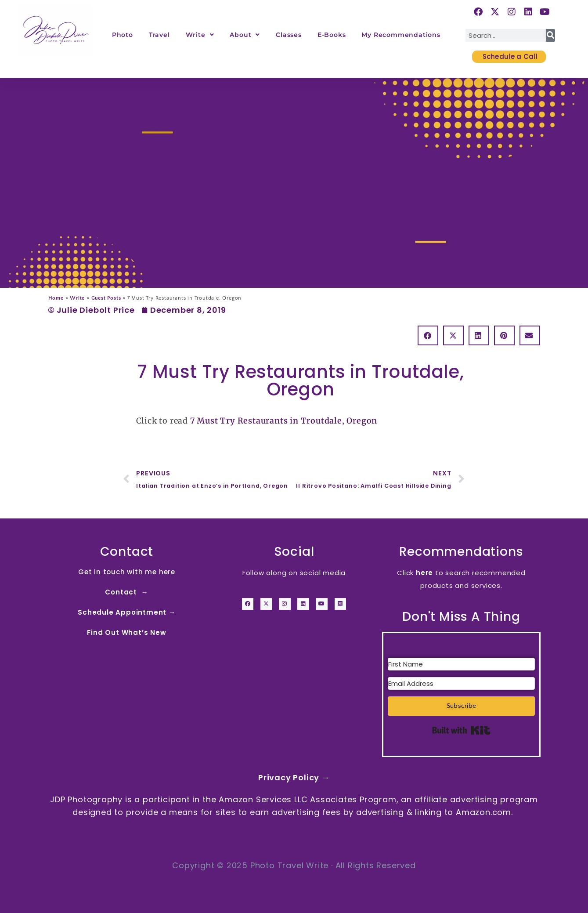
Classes (289, 35)
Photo (123, 35)
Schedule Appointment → (127, 612)
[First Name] (461, 664)
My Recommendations (401, 35)
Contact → (126, 592)
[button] (428, 335)
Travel (159, 35)
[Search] (551, 35)
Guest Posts (106, 298)
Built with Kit (461, 730)
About (245, 35)
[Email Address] (461, 683)
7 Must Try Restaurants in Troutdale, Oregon (284, 421)
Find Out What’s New (126, 632)
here (424, 573)
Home (56, 298)
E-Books (332, 35)
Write (200, 35)
